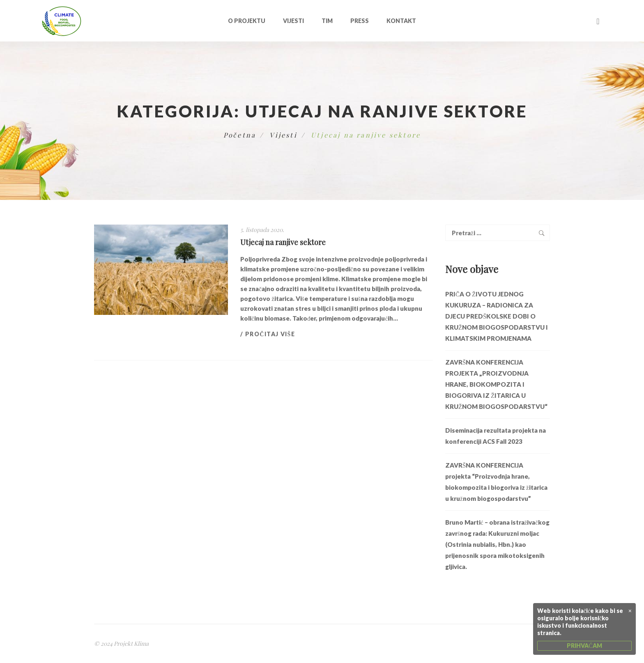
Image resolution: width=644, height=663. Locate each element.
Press (360, 21)
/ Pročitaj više (268, 334)
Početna (240, 135)
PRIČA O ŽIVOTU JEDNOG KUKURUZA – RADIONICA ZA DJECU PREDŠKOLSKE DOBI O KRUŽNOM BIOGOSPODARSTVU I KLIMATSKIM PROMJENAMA (497, 316)
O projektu (247, 21)
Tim (327, 21)
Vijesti (293, 21)
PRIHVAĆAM (584, 646)
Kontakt (401, 21)
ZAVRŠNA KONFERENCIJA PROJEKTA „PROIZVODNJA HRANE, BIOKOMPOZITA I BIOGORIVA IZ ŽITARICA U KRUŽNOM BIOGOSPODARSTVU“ (496, 384)
